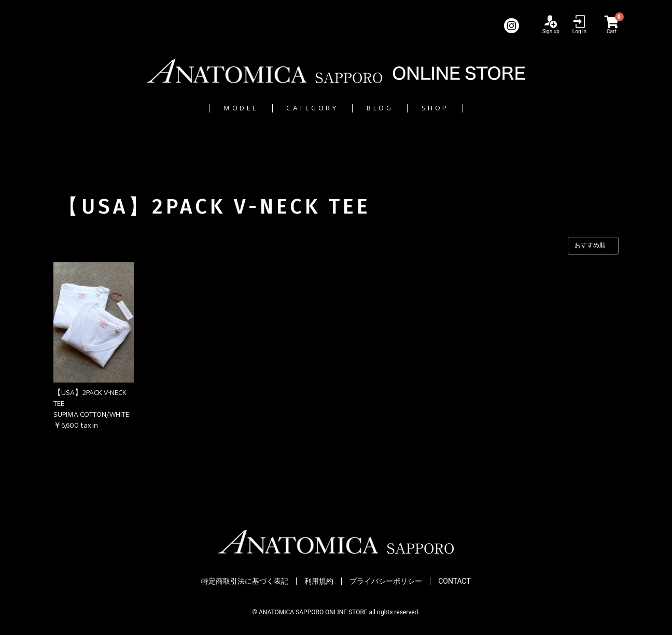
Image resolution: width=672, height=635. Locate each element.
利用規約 (319, 581)
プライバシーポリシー (386, 581)
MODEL (203, 108)
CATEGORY (302, 108)
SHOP (474, 108)
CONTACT (454, 581)
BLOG (396, 108)
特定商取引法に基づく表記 (245, 581)
